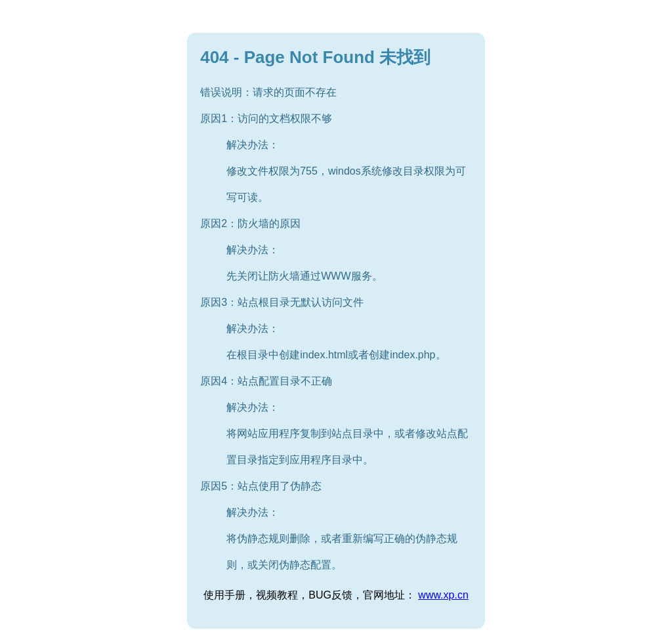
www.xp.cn (443, 595)
